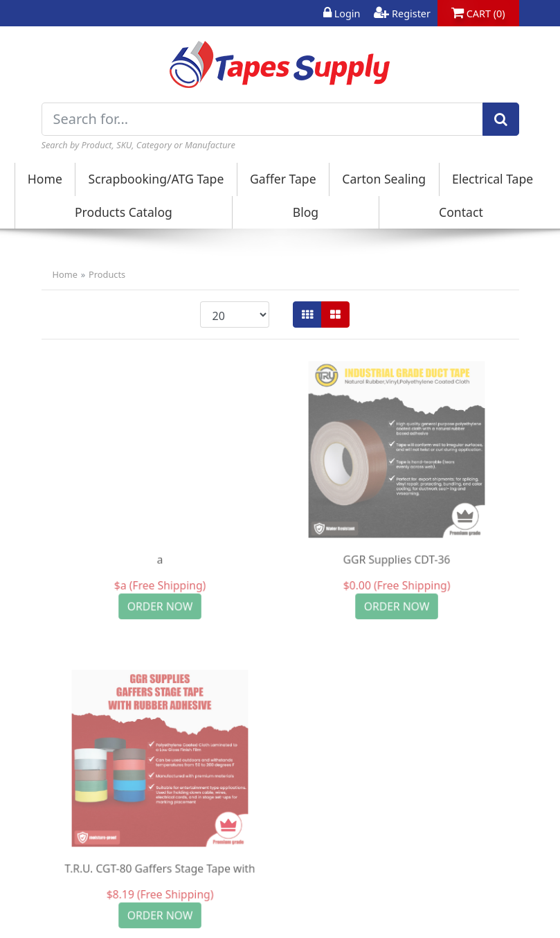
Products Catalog (124, 212)
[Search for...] (262, 119)
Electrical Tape (493, 179)
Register (402, 14)
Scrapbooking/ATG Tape (156, 179)
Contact (461, 212)
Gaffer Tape (283, 179)
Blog (306, 212)
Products (107, 274)
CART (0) (478, 14)
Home (45, 179)
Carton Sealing (384, 179)
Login (342, 14)
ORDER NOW (160, 607)
